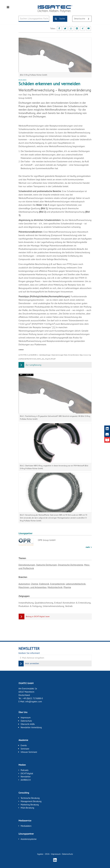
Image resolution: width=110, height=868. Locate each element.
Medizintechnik (55, 587)
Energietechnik (58, 584)
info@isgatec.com (34, 702)
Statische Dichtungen (47, 565)
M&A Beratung (27, 808)
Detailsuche (83, 19)
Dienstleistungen (27, 565)
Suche (59, 19)
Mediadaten (26, 826)
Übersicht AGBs (28, 724)
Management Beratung (31, 801)
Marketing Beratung (30, 804)
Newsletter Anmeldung (31, 727)
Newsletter (26, 777)
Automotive (24, 584)
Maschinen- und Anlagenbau (33, 587)
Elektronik (44, 584)
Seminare (25, 749)
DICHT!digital (27, 773)
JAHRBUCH (26, 780)
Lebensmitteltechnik (76, 584)
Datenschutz (26, 721)
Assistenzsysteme (29, 839)
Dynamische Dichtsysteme (71, 565)
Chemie (34, 584)
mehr (88, 547)
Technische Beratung (30, 798)
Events (24, 745)
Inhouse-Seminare (29, 752)
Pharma (67, 587)
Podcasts (25, 770)
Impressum (26, 718)
